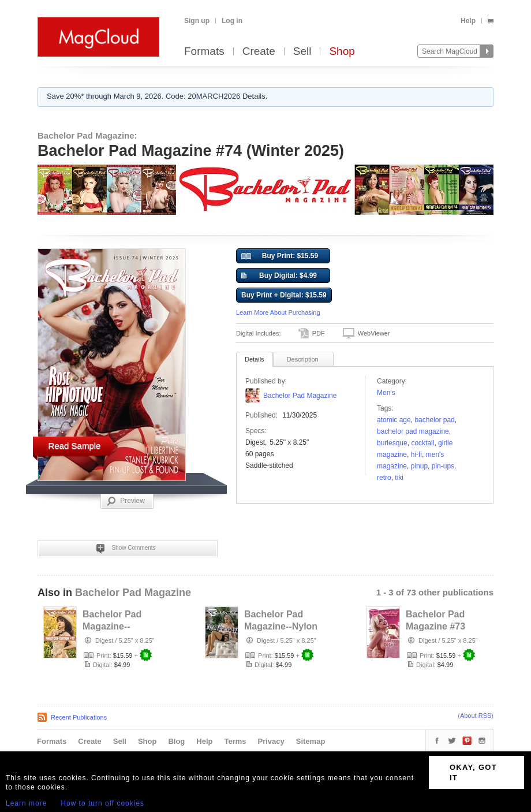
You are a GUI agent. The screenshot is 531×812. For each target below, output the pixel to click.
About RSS (476, 716)
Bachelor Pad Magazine (300, 396)
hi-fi (416, 455)
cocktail (422, 443)
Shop (342, 52)
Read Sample (75, 446)
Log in (232, 21)
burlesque (392, 443)
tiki (399, 478)
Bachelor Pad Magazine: (87, 135)
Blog (176, 741)
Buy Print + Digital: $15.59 (284, 295)
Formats (204, 52)
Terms (235, 741)
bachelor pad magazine (413, 431)
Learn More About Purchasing (278, 312)
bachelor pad (434, 420)
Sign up (197, 21)
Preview (126, 501)
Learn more (26, 803)
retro (384, 478)
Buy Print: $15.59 (280, 256)
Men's (386, 393)
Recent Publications (79, 717)
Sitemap (311, 741)
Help (468, 21)
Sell (302, 52)
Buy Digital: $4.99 (279, 276)
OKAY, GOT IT (473, 772)
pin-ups (443, 466)
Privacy (271, 741)
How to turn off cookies (102, 803)
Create (259, 52)
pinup (419, 466)
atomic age (394, 420)
